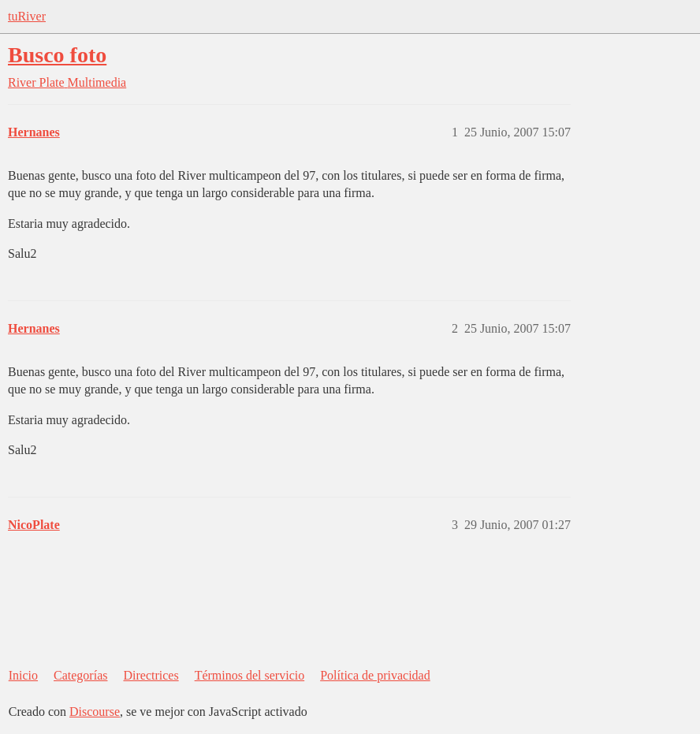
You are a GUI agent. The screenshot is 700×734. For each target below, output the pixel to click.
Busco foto (57, 55)
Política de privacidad (375, 675)
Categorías (80, 675)
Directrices (151, 675)
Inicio (23, 675)
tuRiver (27, 16)
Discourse (95, 712)
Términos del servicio (250, 675)
